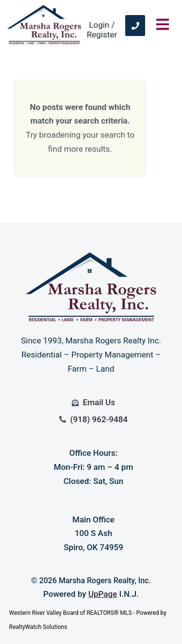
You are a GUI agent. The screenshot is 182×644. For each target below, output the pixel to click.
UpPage (103, 594)
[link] (135, 26)
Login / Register (102, 30)
